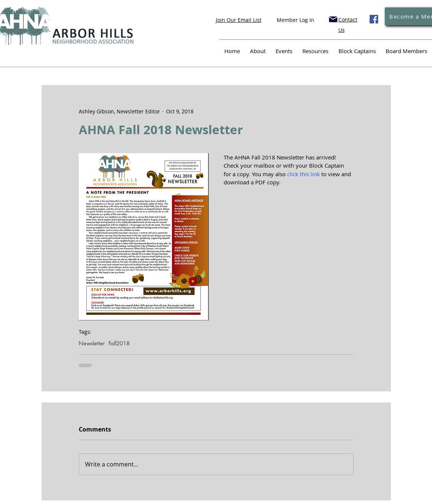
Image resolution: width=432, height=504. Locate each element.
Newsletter (92, 343)
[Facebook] (374, 19)
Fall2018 (119, 343)
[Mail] (333, 19)
